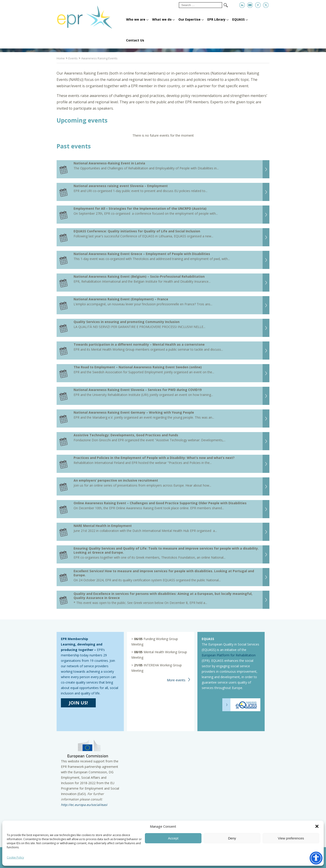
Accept (173, 838)
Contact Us (135, 40)
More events (176, 680)
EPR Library (216, 19)
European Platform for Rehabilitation (229, 655)
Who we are (136, 19)
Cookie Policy (15, 857)
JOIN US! (78, 703)
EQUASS (239, 19)
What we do (162, 19)
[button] (317, 826)
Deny (232, 838)
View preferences (291, 838)
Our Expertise (189, 19)
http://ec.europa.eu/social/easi (84, 805)
